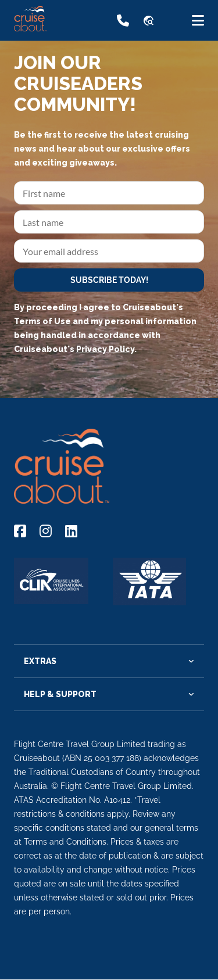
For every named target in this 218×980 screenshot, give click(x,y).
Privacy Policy (105, 349)
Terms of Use (42, 321)
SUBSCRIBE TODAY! (109, 280)
